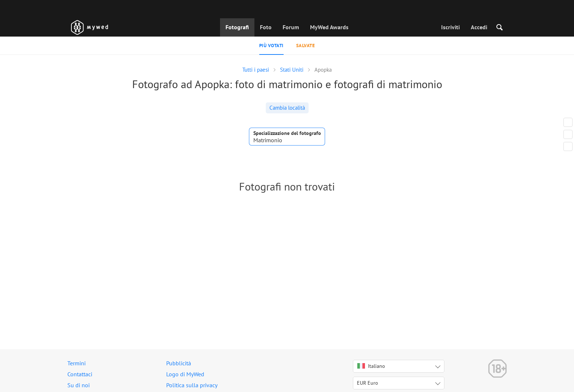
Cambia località (287, 108)
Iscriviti (450, 27)
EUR (368, 383)
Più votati (271, 46)
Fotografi (237, 27)
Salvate (306, 46)
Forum (291, 27)
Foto (266, 27)
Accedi (479, 27)
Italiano (371, 366)
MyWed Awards (329, 27)
